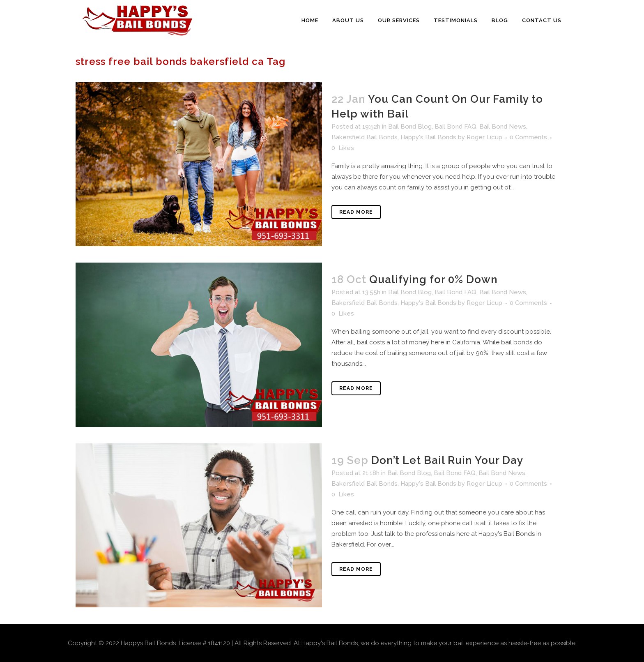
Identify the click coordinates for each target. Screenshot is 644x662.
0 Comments (528, 137)
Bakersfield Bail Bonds (365, 137)
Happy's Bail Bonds (428, 137)
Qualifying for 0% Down (434, 279)
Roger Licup (484, 137)
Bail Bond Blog (410, 127)
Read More (356, 212)
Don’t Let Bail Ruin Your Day (447, 460)
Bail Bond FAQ (455, 127)
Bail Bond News (503, 127)
